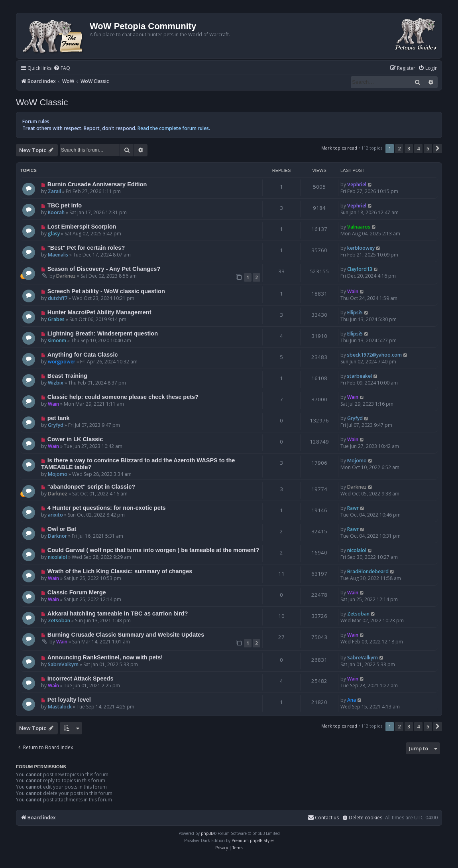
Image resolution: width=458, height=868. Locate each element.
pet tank (59, 418)
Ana (352, 700)
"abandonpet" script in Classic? (91, 487)
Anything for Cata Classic (83, 355)
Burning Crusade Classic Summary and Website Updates (126, 635)
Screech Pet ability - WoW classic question (106, 291)
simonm (57, 340)
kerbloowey (361, 248)
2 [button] (399, 148)
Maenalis (58, 255)
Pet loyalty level (69, 700)
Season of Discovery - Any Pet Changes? (104, 269)
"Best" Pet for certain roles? (86, 248)
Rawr (353, 508)
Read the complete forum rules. (174, 128)
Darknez (66, 276)
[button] (438, 148)
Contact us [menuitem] (323, 818)
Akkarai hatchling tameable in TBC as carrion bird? (118, 614)
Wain (353, 291)
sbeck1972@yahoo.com (374, 355)
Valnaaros (359, 227)
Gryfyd (56, 425)
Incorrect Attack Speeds (81, 679)
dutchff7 (58, 298)
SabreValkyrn (63, 664)
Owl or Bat (62, 529)
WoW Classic (42, 102)
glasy (54, 234)
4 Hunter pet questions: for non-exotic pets (107, 508)
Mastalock (60, 707)
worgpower (62, 362)
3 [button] (409, 148)
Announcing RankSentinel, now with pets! (105, 657)
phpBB (207, 833)
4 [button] (418, 148)
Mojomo (58, 474)
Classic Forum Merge (77, 592)
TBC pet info (65, 205)
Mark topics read (339, 148)
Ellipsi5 (355, 313)
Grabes (56, 319)
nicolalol (57, 557)
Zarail (54, 191)
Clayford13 (360, 269)
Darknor (57, 536)
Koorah (56, 212)
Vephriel (357, 184)
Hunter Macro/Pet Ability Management (99, 312)
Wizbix (56, 383)
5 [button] (428, 148)
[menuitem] (62, 68)
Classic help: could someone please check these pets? (123, 397)
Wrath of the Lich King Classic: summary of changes (120, 571)
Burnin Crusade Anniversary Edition (97, 184)
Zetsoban (59, 620)
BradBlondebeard (368, 571)
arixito (55, 515)
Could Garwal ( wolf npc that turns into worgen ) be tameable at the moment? (153, 550)
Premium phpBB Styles (253, 840)
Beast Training (67, 376)
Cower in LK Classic (75, 439)
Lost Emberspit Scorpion (82, 227)
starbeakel (360, 376)
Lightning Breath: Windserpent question (103, 333)
